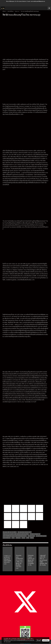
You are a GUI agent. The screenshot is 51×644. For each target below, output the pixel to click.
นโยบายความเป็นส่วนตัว (30, 640)
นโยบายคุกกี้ (8, 642)
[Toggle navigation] (49, 8)
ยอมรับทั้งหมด (46, 640)
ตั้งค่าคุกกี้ (39, 640)
